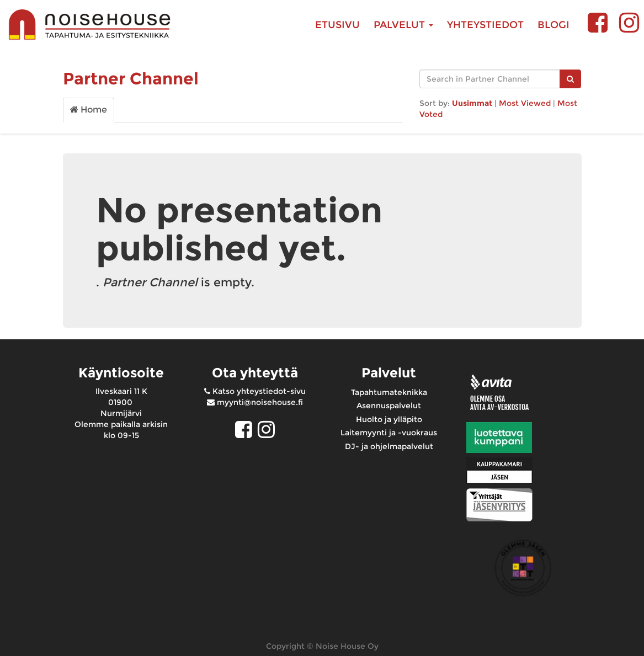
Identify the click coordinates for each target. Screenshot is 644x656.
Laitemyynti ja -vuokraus (389, 433)
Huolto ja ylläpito (389, 419)
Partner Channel (131, 79)
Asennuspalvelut (389, 406)
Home (89, 110)
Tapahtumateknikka (389, 392)
